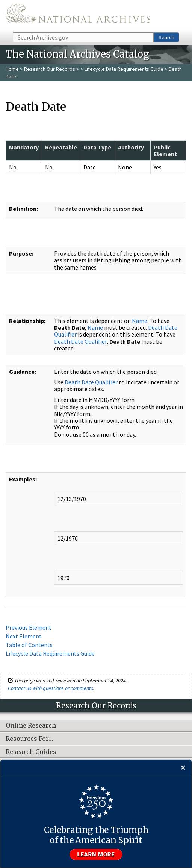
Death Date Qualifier (80, 341)
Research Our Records (50, 69)
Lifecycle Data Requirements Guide (124, 69)
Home (12, 69)
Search (166, 37)
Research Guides (31, 752)
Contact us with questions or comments (51, 688)
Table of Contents (29, 645)
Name (140, 321)
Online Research (31, 726)
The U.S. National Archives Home (78, 16)
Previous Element (29, 627)
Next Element (24, 636)
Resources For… (29, 739)
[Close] (183, 768)
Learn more (96, 854)
